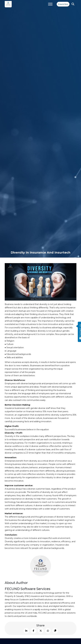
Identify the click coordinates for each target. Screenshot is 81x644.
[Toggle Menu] (50, 4)
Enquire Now (63, 4)
